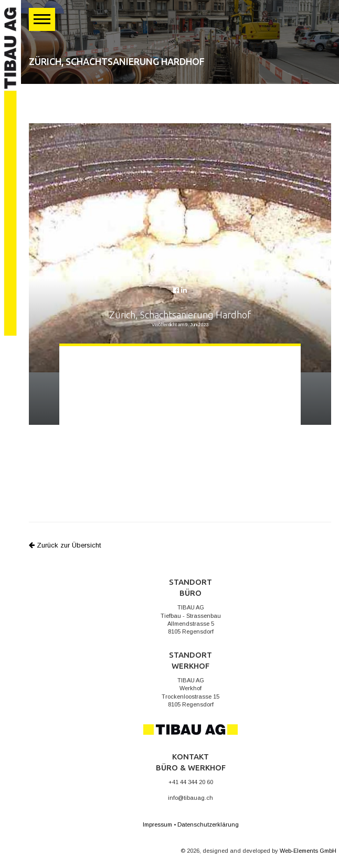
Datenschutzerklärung (208, 824)
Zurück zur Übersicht (65, 545)
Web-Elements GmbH (308, 851)
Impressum (157, 824)
